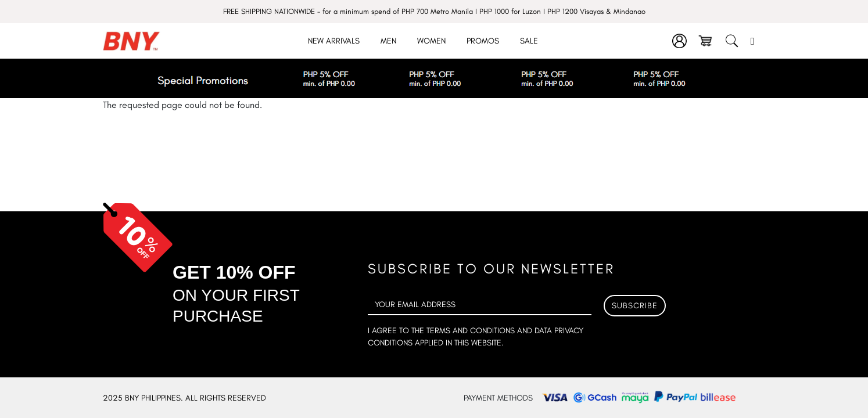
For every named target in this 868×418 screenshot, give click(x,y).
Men (388, 41)
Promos (483, 41)
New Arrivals (334, 41)
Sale (529, 41)
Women (431, 41)
